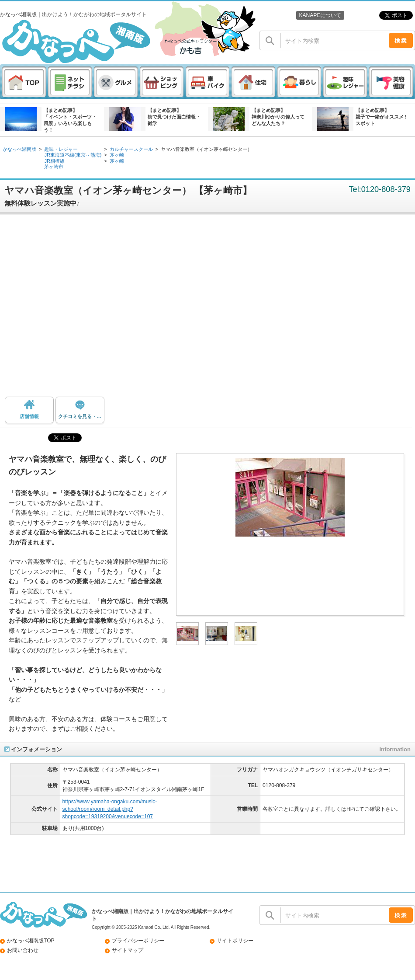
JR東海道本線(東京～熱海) (73, 155)
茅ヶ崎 (117, 155)
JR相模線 (54, 161)
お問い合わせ (23, 950)
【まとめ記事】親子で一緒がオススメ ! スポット (381, 117)
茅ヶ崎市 (54, 167)
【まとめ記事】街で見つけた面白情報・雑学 (174, 117)
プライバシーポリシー (138, 941)
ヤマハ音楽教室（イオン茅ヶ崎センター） (206, 149)
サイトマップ (128, 950)
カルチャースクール (131, 149)
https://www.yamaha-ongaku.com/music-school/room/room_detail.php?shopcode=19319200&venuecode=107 (110, 809)
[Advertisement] (82, 308)
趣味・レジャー (61, 149)
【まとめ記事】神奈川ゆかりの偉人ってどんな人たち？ (278, 117)
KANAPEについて (320, 15)
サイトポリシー (235, 941)
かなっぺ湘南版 (19, 149)
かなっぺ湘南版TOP (31, 941)
